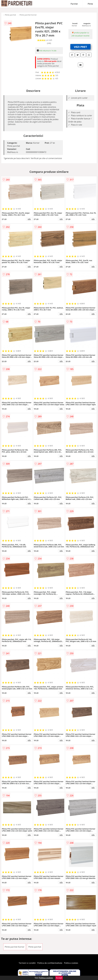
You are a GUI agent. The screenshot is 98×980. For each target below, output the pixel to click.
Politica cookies (71, 963)
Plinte (90, 4)
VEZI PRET (80, 47)
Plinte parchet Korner (28, 15)
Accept (59, 978)
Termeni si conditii (27, 963)
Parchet (74, 4)
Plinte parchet (10, 15)
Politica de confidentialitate (50, 963)
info (29, 219)
